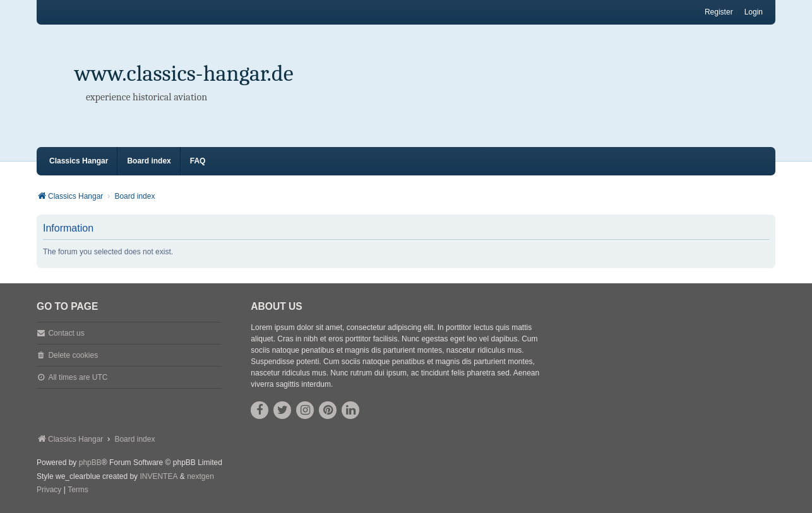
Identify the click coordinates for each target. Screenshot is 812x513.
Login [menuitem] (754, 12)
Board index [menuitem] (149, 161)
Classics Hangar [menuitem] (79, 161)
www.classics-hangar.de (184, 74)
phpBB (90, 463)
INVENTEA (158, 476)
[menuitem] (49, 490)
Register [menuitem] (719, 12)
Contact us (66, 333)
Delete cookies (73, 355)
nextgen (200, 476)
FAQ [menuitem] (198, 161)
